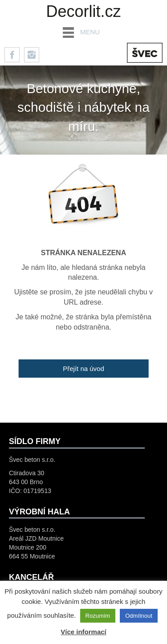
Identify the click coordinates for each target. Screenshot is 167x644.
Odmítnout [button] (139, 616)
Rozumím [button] (98, 616)
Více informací (83, 632)
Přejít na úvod (83, 369)
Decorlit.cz (83, 11)
